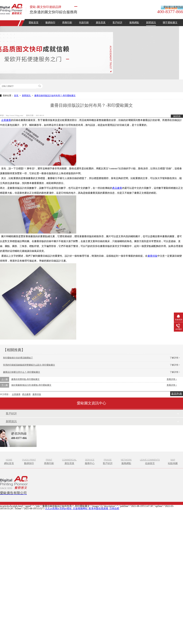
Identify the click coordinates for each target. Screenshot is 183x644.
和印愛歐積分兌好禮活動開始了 (18, 358)
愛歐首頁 (34, 22)
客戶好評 (117, 22)
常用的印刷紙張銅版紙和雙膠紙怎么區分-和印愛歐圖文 (29, 365)
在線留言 (150, 461)
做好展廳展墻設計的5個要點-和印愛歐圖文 (31, 385)
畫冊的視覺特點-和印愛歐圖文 (26, 379)
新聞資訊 (151, 22)
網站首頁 (9, 461)
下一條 (5, 385)
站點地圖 (173, 461)
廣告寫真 (101, 22)
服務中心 (90, 461)
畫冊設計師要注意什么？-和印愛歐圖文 (22, 372)
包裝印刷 (84, 22)
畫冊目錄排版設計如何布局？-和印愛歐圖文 (55, 96)
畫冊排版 (152, 256)
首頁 (16, 96)
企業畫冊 (6, 120)
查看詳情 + (172, 379)
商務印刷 (67, 22)
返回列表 (177, 116)
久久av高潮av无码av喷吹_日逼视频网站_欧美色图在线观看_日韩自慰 (82, 508)
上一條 (5, 379)
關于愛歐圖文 (170, 22)
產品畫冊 (117, 188)
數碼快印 (50, 22)
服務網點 (134, 22)
